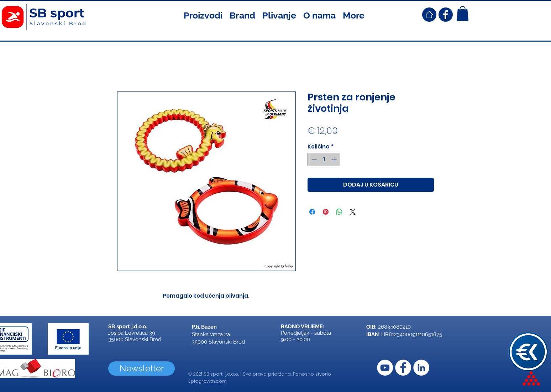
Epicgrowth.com (208, 381)
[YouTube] (385, 368)
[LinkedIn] (421, 368)
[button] (203, 15)
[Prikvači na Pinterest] (326, 212)
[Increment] (335, 160)
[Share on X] (353, 212)
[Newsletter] (141, 369)
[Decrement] (313, 160)
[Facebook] (403, 368)
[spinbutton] (324, 160)
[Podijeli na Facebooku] (312, 212)
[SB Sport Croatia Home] (429, 15)
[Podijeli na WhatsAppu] (339, 212)
